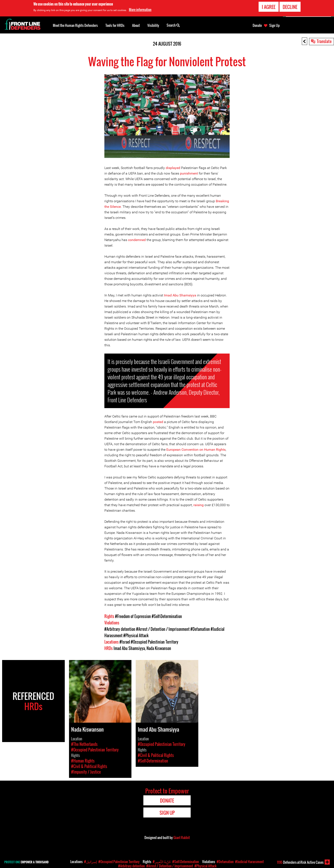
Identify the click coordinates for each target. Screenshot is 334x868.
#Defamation (200, 629)
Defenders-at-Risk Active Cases (300, 862)
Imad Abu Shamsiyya (180, 295)
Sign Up (274, 25)
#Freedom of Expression (133, 616)
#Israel (125, 642)
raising (199, 505)
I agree (269, 7)
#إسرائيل (91, 862)
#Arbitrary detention (120, 629)
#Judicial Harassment (249, 862)
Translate (324, 41)
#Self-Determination (167, 616)
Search (173, 25)
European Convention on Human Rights (196, 450)
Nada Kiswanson (159, 648)
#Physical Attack (136, 635)
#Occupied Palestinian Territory (155, 642)
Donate (257, 25)
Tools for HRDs (115, 25)
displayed (173, 168)
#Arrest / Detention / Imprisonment (163, 629)
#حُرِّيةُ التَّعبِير (162, 862)
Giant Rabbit (182, 838)
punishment (189, 173)
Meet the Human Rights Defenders (75, 25)
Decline (290, 7)
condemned (137, 240)
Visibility (153, 25)
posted (158, 422)
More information (140, 10)
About (136, 25)
